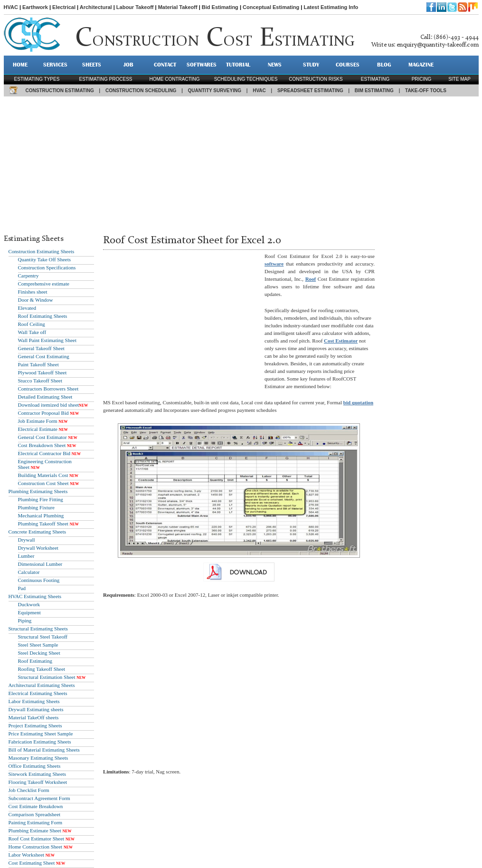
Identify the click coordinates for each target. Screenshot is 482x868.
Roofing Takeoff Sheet (42, 669)
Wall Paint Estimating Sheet (47, 340)
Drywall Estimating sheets (36, 709)
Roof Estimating (35, 661)
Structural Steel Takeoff (43, 637)
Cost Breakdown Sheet (42, 445)
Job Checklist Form (29, 790)
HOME (20, 65)
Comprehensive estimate (44, 284)
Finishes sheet (33, 292)
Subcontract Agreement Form (39, 798)
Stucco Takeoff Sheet (40, 381)
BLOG (384, 65)
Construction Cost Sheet (43, 483)
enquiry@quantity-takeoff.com (438, 45)
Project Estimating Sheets (35, 725)
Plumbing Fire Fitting (41, 499)
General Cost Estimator (43, 437)
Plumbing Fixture (36, 507)
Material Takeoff (178, 7)
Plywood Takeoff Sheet (43, 372)
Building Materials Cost (43, 475)
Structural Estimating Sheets (38, 629)
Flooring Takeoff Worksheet (38, 782)
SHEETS (92, 65)
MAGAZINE (421, 65)
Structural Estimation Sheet (47, 677)
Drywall (27, 540)
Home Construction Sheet (36, 847)
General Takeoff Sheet (41, 348)
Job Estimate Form (38, 421)
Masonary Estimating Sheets (38, 758)
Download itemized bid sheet (49, 405)
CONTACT (165, 65)
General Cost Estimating (44, 356)
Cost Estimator (341, 341)
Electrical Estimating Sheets (38, 693)
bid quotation (358, 402)
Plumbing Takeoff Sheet (43, 524)
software (274, 264)
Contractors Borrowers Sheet (48, 389)
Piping (25, 620)
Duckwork (29, 604)
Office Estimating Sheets (35, 766)
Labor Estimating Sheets (34, 701)
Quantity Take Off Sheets (45, 259)
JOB (128, 65)
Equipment (29, 612)
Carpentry (28, 276)
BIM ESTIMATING (374, 91)
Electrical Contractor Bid (44, 453)
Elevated (27, 308)
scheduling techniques (246, 79)
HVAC (11, 7)
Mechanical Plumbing (41, 515)
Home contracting (174, 79)
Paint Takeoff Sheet (38, 364)
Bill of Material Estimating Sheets (44, 750)
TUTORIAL (238, 65)
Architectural (96, 7)
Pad (22, 588)
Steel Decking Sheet (39, 653)
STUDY (311, 65)
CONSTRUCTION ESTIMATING (60, 91)
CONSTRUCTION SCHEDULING (141, 91)
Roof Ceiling (32, 324)
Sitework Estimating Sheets (38, 774)
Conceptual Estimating (271, 7)
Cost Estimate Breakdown (36, 806)
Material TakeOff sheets (34, 717)
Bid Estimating (220, 7)
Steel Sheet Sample (38, 645)
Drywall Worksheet (38, 548)
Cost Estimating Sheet (32, 863)
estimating (375, 79)
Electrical (64, 7)
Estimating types (37, 79)
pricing (422, 79)
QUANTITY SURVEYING (215, 91)
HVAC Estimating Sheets (35, 596)
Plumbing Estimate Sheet (35, 830)
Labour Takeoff (135, 7)
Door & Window (36, 300)
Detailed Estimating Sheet (45, 397)
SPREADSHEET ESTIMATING (310, 91)
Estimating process (105, 79)
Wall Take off (32, 332)
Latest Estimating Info (331, 7)
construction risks (316, 79)
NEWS (275, 65)
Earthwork (35, 7)
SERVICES (55, 65)
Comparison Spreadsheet (35, 814)
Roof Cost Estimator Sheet (37, 839)
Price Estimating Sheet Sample (41, 734)
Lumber (26, 556)
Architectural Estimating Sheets (42, 685)
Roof (311, 279)
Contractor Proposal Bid (43, 413)
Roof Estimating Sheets (43, 316)
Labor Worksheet (27, 855)
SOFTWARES (202, 65)
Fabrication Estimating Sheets (40, 742)
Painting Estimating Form (36, 822)
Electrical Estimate (38, 429)
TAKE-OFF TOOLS (426, 91)
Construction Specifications (47, 267)
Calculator (29, 572)
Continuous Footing (39, 580)
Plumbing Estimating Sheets (38, 491)
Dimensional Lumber (40, 564)
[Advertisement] (241, 163)
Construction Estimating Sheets (42, 251)
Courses (348, 65)
